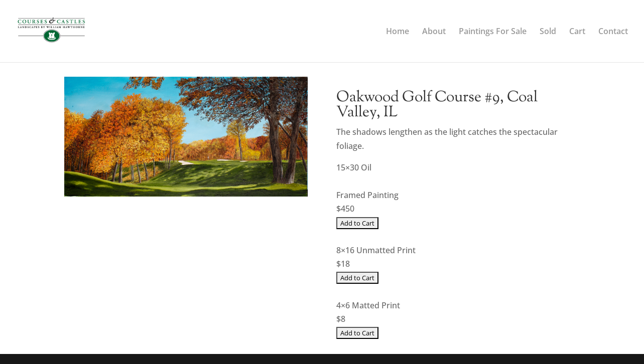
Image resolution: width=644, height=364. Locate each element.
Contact (613, 32)
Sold (548, 32)
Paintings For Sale (493, 32)
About (434, 32)
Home (398, 32)
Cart (577, 32)
